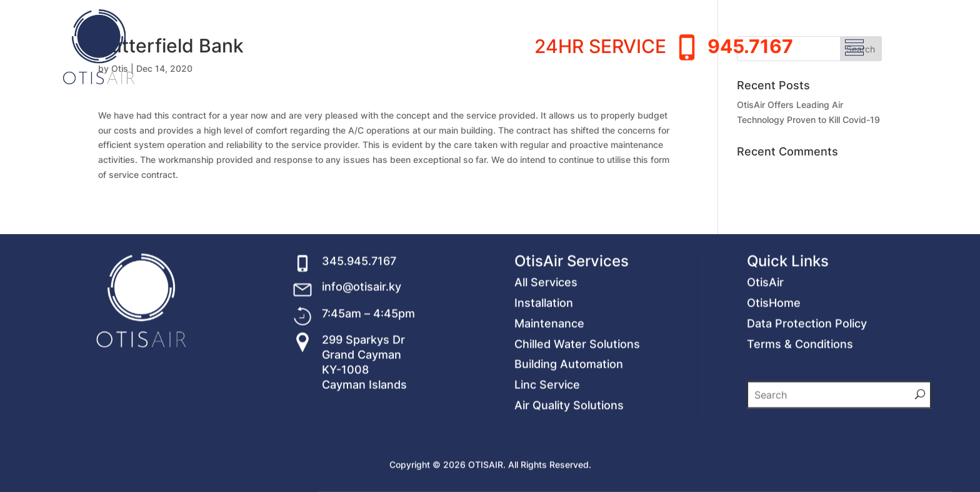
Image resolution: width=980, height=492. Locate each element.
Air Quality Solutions (569, 465)
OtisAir (765, 342)
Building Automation (569, 424)
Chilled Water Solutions (577, 403)
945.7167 (750, 24)
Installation (544, 362)
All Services (546, 342)
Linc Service (547, 444)
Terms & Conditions (800, 403)
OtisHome (774, 362)
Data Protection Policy (807, 382)
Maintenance (549, 382)
